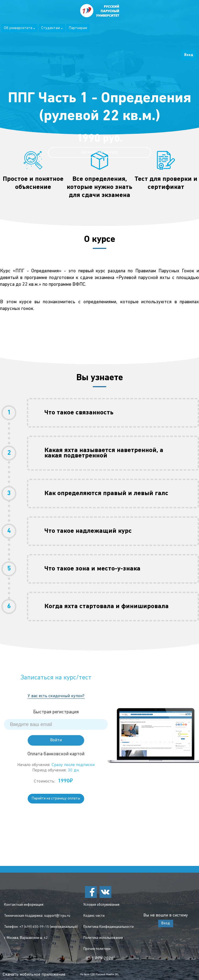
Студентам (52, 28)
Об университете (19, 28)
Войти (56, 740)
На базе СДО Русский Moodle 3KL (100, 974)
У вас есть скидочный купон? (56, 696)
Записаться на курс (99, 152)
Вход (189, 55)
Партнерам (78, 28)
